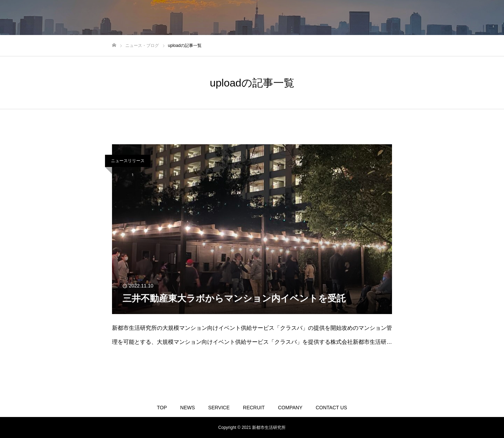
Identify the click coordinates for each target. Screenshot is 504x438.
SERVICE (219, 408)
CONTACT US (331, 408)
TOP (162, 408)
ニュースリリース (128, 161)
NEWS (188, 408)
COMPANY (290, 408)
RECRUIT (254, 408)
